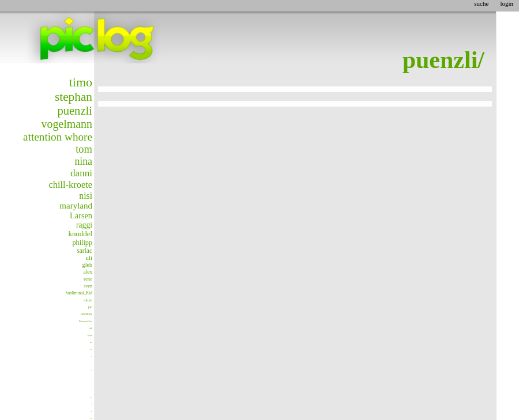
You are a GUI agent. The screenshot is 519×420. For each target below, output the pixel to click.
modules (91, 370)
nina (83, 161)
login (507, 3)
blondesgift (91, 398)
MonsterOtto (86, 321)
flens (92, 405)
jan (90, 307)
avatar (91, 349)
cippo (88, 300)
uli (89, 258)
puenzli (75, 111)
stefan (92, 356)
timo (81, 82)
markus (91, 377)
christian (91, 391)
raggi (84, 225)
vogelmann (67, 124)
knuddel (80, 234)
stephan (74, 97)
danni (81, 173)
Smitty (91, 412)
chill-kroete (70, 185)
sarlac (84, 251)
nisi (86, 196)
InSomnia (86, 314)
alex (88, 272)
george (90, 335)
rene (88, 279)
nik (91, 328)
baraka (91, 384)
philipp (82, 243)
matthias (91, 419)
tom (84, 149)
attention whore (58, 137)
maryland (76, 206)
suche (481, 3)
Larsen (81, 215)
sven (88, 286)
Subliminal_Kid (79, 293)
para (91, 343)
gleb (87, 265)
